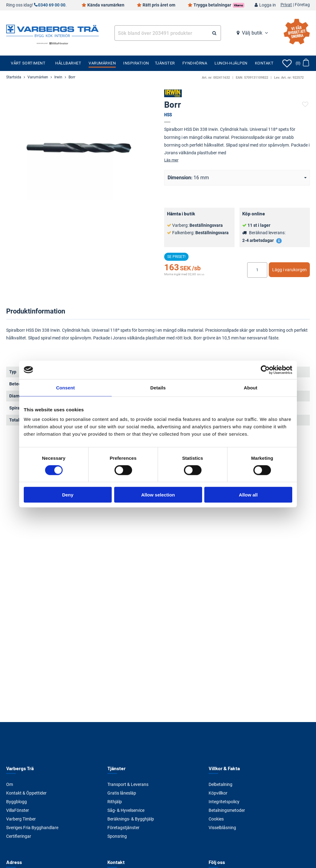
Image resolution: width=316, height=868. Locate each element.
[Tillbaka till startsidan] (52, 30)
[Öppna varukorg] (302, 63)
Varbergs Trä (20, 768)
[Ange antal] (257, 270)
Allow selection (158, 495)
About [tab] (251, 387)
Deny (68, 495)
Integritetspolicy (224, 802)
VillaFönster (18, 810)
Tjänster (165, 63)
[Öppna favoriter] (287, 63)
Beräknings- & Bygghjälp (131, 819)
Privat (286, 5)
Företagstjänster (123, 828)
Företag (302, 5)
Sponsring (117, 836)
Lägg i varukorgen (289, 270)
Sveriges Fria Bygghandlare (32, 828)
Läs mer (171, 160)
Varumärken (102, 63)
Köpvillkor (218, 793)
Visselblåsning (222, 828)
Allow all (248, 495)
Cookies (216, 819)
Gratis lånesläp (122, 793)
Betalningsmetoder (227, 810)
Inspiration (136, 63)
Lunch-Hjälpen (231, 63)
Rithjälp (115, 802)
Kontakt (264, 63)
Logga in (268, 5)
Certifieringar (19, 836)
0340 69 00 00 (52, 5)
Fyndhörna (195, 63)
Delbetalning (220, 784)
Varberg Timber (21, 819)
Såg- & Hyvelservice (126, 810)
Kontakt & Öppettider (26, 793)
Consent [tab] (66, 387)
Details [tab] (158, 387)
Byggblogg (17, 802)
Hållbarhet (68, 63)
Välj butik (252, 33)
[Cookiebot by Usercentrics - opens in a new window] (265, 370)
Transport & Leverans (128, 784)
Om (10, 784)
